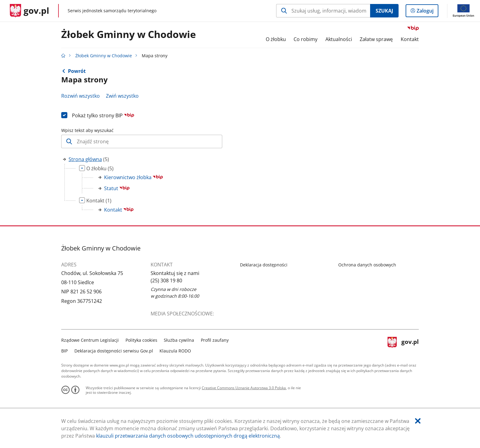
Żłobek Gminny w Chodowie (129, 35)
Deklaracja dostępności (264, 265)
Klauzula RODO (175, 351)
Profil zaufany (215, 340)
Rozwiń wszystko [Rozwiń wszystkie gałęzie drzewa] (81, 96)
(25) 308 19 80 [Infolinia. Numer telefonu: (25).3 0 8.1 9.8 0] (166, 280)
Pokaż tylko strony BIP (103, 115)
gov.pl (403, 345)
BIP (64, 351)
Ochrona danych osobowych (367, 265)
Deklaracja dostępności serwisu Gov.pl (114, 351)
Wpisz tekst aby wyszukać (87, 130)
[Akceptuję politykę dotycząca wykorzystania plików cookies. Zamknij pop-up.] (418, 421)
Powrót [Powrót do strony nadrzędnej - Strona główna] (77, 71)
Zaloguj (427, 12)
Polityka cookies (141, 340)
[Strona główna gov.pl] (30, 11)
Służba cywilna (179, 340)
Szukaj (384, 11)
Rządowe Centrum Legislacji (90, 340)
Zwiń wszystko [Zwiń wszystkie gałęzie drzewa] (122, 96)
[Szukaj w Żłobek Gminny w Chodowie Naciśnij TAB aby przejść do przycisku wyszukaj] (323, 11)
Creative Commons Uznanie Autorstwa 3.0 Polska (244, 388)
